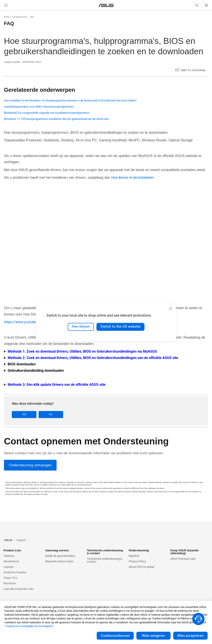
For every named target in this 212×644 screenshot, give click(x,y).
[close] (171, 308)
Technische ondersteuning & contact (104, 560)
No (51, 414)
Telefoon (9, 556)
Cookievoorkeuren (115, 636)
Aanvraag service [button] (57, 550)
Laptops (9, 567)
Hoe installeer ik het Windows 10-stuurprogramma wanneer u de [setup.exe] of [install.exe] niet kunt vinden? (70, 100)
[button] (6, 5)
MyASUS (134, 556)
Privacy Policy (137, 561)
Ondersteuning (20, 17)
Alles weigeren (153, 636)
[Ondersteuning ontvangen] (30, 465)
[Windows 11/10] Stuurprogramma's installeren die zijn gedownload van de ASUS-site (56, 119)
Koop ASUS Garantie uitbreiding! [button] (184, 552)
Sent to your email (193, 70)
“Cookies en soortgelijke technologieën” (29, 626)
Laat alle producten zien (19, 589)
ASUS (7, 17)
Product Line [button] (12, 550)
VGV (32, 17)
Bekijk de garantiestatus (60, 556)
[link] (106, 5)
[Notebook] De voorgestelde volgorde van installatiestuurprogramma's (47, 113)
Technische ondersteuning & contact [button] (105, 552)
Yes (24, 414)
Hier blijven (81, 327)
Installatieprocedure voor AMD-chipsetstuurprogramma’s (39, 107)
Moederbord (11, 561)
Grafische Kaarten (15, 572)
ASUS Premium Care (183, 559)
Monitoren (10, 583)
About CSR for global (141, 567)
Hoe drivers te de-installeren (132, 178)
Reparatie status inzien (59, 561)
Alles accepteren (190, 636)
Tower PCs (10, 578)
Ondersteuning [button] (139, 550)
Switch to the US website (120, 327)
